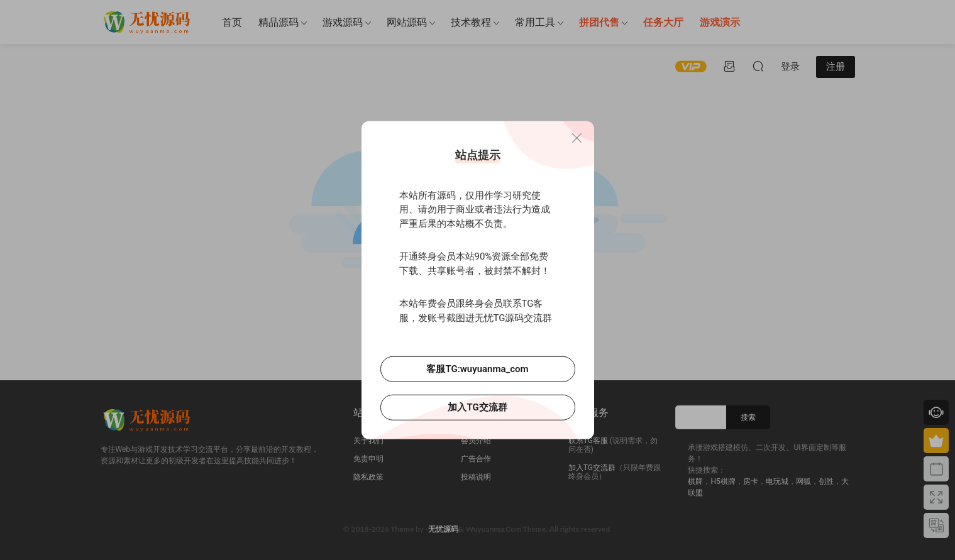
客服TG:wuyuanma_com (477, 369)
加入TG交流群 (477, 407)
